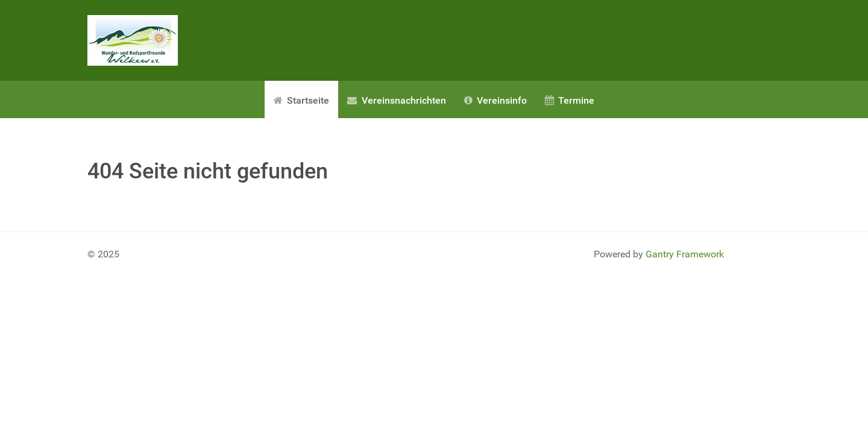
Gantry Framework (685, 254)
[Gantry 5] (133, 40)
